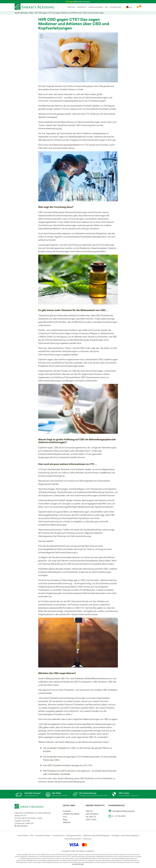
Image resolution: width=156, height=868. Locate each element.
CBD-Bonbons (92, 814)
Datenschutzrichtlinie (73, 839)
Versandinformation (43, 835)
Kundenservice (58, 835)
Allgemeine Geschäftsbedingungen (97, 835)
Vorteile (71, 7)
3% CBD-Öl (91, 817)
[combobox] (129, 7)
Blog (31, 13)
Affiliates (67, 822)
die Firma (51, 690)
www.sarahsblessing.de (74, 782)
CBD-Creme (91, 820)
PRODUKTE (82, 7)
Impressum (87, 839)
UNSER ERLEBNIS (96, 7)
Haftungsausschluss (74, 835)
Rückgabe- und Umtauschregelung (125, 835)
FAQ (106, 7)
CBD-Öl (64, 678)
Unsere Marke (23, 835)
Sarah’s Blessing (66, 742)
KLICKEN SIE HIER (78, 864)
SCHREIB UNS (115, 7)
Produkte (67, 811)
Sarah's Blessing (21, 13)
